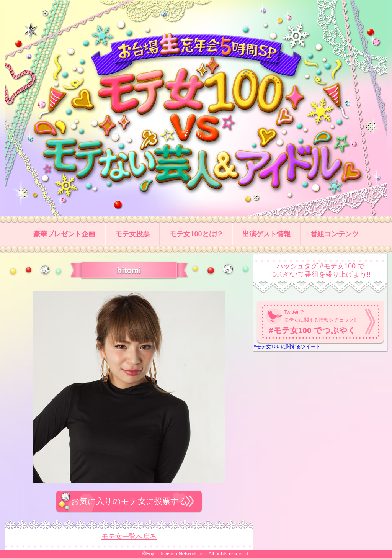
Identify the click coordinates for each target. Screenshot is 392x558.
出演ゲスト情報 (266, 234)
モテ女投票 (132, 234)
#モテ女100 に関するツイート (287, 346)
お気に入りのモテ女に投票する (129, 501)
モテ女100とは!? (196, 234)
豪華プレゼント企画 (64, 234)
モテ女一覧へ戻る (129, 537)
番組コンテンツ (335, 234)
